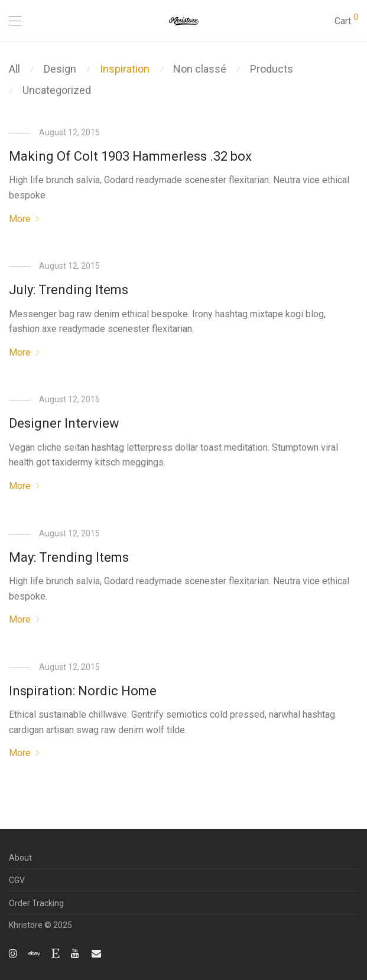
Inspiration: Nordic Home (83, 691)
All (14, 69)
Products (272, 69)
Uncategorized (57, 90)
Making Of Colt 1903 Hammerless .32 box (130, 156)
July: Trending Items (69, 290)
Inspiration (125, 69)
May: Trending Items (69, 557)
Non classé (200, 69)
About (20, 858)
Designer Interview (64, 423)
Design (60, 69)
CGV (17, 880)
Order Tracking (36, 903)
